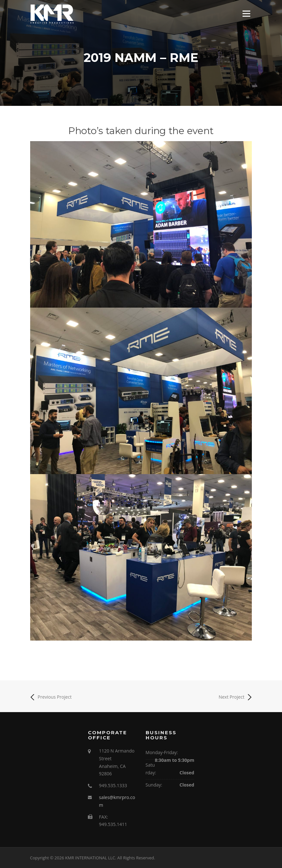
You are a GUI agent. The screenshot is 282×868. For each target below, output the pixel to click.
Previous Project (51, 697)
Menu (246, 14)
